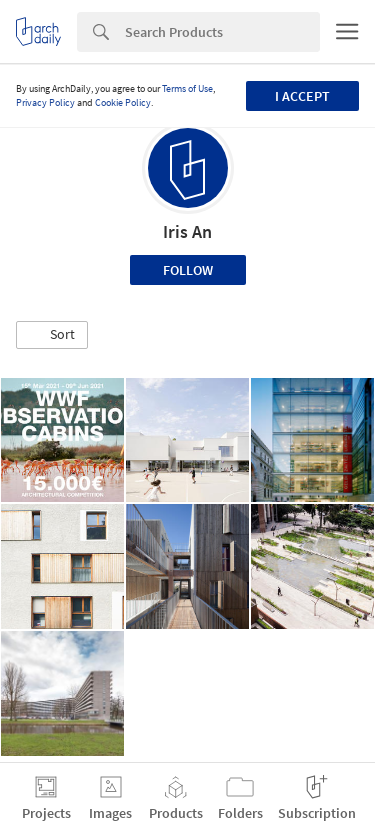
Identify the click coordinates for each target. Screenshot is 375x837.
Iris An (187, 231)
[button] (52, 335)
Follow (188, 270)
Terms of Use (187, 88)
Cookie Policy (123, 102)
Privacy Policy (45, 102)
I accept (302, 96)
